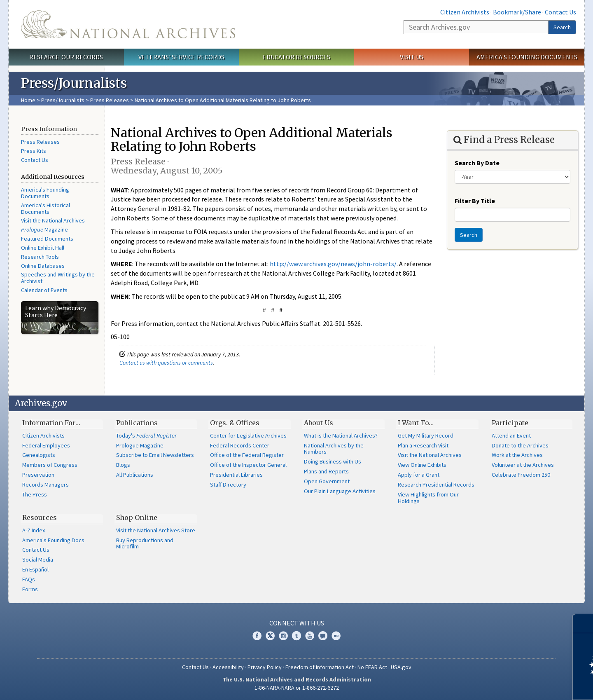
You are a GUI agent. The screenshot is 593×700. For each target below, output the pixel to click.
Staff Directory (228, 485)
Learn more (520, 685)
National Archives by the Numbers (334, 449)
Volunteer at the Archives (523, 465)
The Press (35, 494)
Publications (137, 423)
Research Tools (40, 257)
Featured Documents (47, 239)
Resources (40, 517)
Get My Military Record (426, 435)
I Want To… (416, 423)
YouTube (310, 636)
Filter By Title (475, 201)
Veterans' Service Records (181, 57)
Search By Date (477, 163)
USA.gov (401, 667)
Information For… (51, 423)
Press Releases (110, 100)
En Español (35, 569)
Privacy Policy (265, 667)
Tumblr (296, 636)
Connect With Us (297, 623)
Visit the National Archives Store (156, 530)
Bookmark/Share (517, 12)
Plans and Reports (326, 471)
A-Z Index (34, 530)
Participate (510, 423)
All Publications (135, 475)
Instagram (283, 636)
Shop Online (137, 517)
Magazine (44, 229)
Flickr (336, 636)
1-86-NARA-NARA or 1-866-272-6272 (297, 688)
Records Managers (46, 485)
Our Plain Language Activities (340, 491)
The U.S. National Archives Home (128, 24)
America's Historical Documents (46, 208)
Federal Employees (46, 445)
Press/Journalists (63, 100)
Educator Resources (296, 57)
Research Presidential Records (436, 485)
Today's (146, 435)
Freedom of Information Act (320, 667)
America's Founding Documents (527, 57)
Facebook (257, 636)
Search (562, 27)
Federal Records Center (240, 445)
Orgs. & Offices (235, 423)
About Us (319, 423)
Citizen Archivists (465, 12)
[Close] (583, 624)
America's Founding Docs (53, 540)
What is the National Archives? (341, 435)
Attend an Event (511, 435)
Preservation (38, 475)
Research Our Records (66, 57)
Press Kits (34, 151)
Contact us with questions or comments (166, 363)
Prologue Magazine (140, 445)
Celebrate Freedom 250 (521, 475)
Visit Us (412, 57)
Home (28, 100)
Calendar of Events (44, 290)
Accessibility (228, 667)
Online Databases (43, 266)
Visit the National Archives (53, 220)
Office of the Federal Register (247, 455)
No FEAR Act (372, 667)
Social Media (38, 560)
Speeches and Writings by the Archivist (58, 278)
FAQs (29, 579)
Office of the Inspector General (248, 465)
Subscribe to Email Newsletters (155, 455)
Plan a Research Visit (423, 445)
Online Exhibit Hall (43, 248)
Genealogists (39, 455)
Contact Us (560, 12)
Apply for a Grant (419, 475)
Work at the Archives (517, 455)
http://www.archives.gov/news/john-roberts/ (333, 264)
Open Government (327, 481)
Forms (30, 589)
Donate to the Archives (520, 445)
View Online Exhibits (422, 465)
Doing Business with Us (333, 461)
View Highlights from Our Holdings (428, 498)
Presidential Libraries (236, 475)
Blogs (123, 465)
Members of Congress (50, 465)
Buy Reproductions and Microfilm (145, 543)
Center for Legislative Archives (248, 435)
